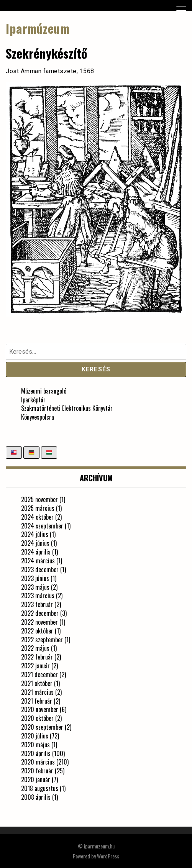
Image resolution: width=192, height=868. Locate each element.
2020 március (38, 762)
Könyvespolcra (38, 417)
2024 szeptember (42, 526)
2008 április (36, 797)
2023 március (38, 596)
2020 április (36, 753)
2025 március (38, 508)
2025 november (39, 499)
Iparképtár (33, 400)
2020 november (40, 709)
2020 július (35, 736)
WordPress (108, 856)
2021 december (39, 674)
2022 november (39, 622)
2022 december (40, 613)
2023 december (40, 569)
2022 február (37, 657)
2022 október (37, 631)
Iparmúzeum (38, 28)
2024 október (37, 517)
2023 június (35, 578)
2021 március (37, 692)
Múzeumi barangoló (44, 391)
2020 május (35, 745)
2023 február (37, 604)
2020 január (36, 779)
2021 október (37, 683)
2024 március (38, 561)
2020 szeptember (42, 727)
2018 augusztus (40, 788)
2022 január (35, 666)
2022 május (35, 648)
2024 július (35, 534)
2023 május (35, 587)
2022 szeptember (42, 640)
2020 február (37, 771)
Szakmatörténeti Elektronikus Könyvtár (67, 408)
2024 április (36, 552)
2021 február (37, 701)
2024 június (35, 543)
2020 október (37, 718)
